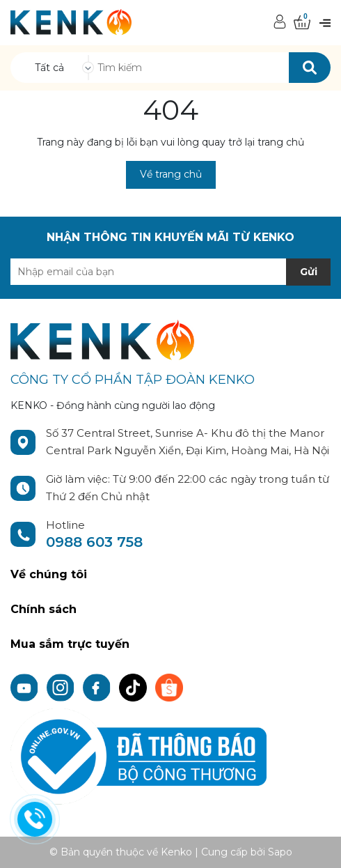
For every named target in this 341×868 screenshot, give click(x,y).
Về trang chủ (171, 174)
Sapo (280, 852)
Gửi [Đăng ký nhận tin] (309, 272)
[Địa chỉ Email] (170, 272)
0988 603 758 (94, 542)
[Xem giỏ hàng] (302, 23)
